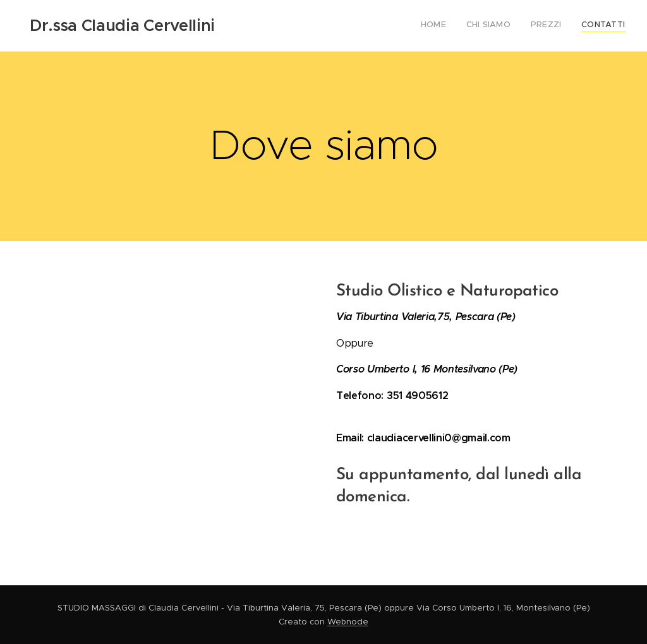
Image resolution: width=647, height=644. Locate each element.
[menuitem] (568, 26)
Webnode (348, 622)
